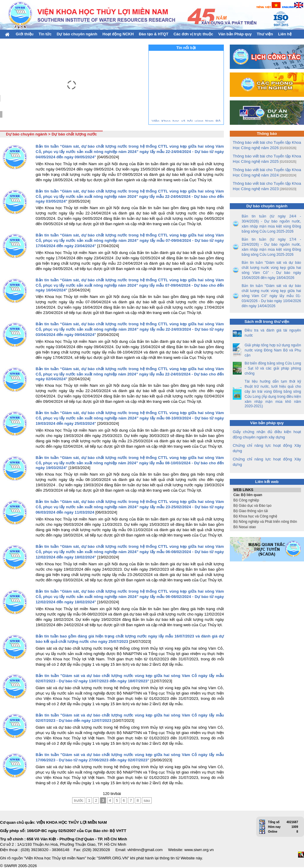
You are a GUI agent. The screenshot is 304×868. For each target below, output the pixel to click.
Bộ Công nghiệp (267, 500)
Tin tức (45, 34)
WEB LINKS (267, 490)
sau (147, 800)
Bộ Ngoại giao (267, 527)
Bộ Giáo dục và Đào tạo (267, 506)
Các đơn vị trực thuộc (193, 34)
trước (79, 800)
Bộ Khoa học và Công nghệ (267, 516)
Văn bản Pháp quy (235, 34)
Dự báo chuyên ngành (77, 34)
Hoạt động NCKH (118, 34)
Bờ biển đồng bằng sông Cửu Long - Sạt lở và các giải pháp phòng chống (273, 368)
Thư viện (265, 34)
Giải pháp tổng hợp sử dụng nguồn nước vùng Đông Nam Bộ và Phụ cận (273, 350)
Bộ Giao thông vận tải (267, 511)
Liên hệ (285, 34)
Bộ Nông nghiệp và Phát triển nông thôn (267, 522)
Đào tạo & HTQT (154, 34)
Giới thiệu (25, 34)
